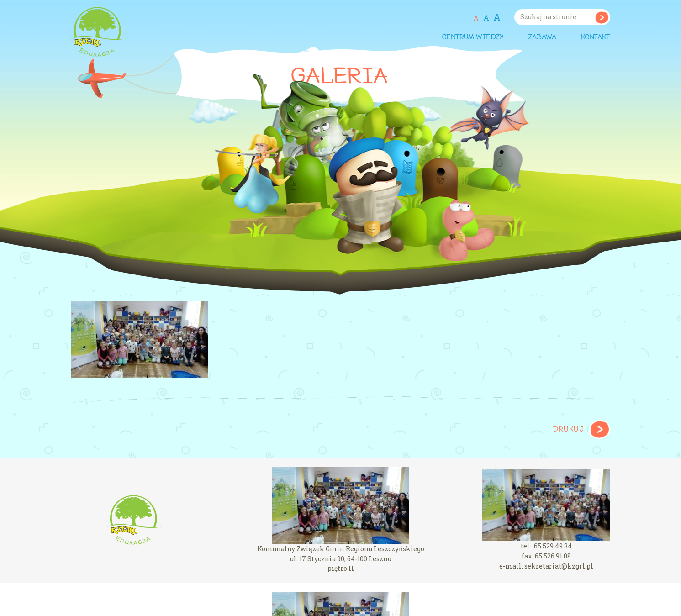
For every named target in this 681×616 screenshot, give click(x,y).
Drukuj (568, 430)
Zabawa (542, 37)
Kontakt (596, 37)
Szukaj (602, 17)
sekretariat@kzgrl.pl (559, 566)
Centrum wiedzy (472, 37)
